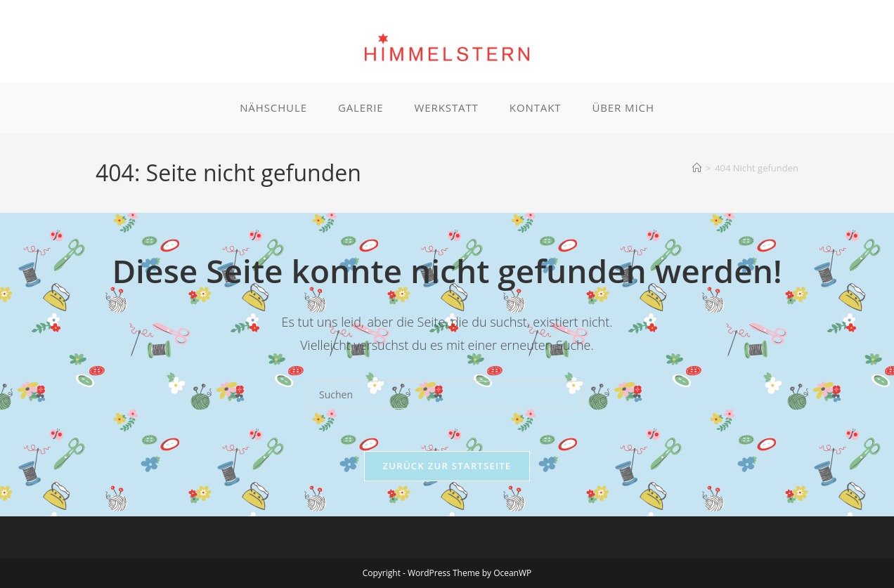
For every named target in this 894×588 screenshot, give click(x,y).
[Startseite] (697, 168)
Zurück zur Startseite (447, 466)
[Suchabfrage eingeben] (447, 395)
